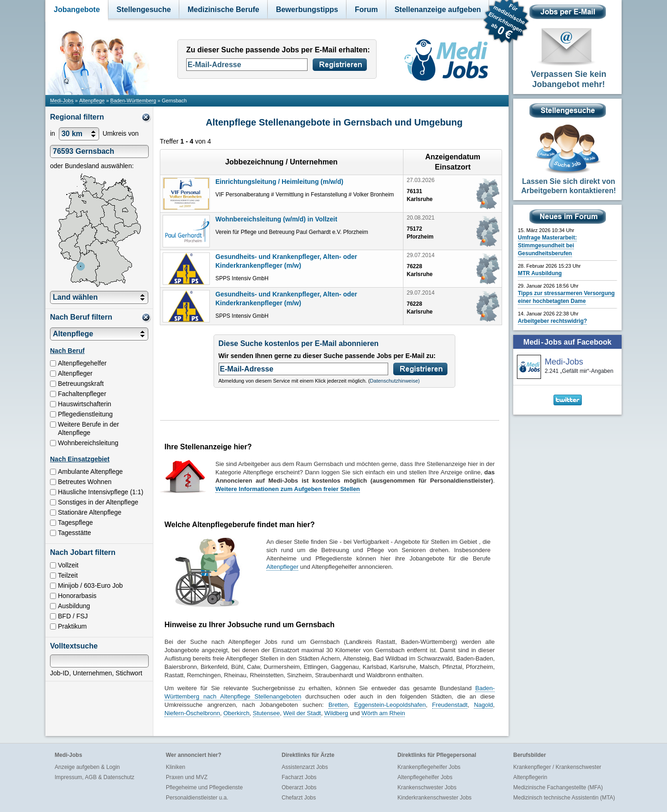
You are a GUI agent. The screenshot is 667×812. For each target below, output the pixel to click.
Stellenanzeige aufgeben (438, 9)
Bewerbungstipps (307, 9)
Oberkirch (236, 713)
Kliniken (176, 767)
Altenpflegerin (530, 777)
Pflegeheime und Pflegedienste (204, 787)
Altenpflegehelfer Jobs (425, 777)
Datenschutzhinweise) (395, 381)
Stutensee (267, 713)
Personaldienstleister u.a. (197, 798)
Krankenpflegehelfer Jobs (429, 767)
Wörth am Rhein (383, 713)
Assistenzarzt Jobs (305, 767)
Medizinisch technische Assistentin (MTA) (564, 798)
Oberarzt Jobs (299, 787)
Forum (366, 9)
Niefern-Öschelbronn (192, 713)
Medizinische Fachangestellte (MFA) (558, 787)
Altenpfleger (282, 567)
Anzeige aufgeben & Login (87, 767)
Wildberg (336, 713)
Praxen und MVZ (187, 777)
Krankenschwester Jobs (427, 787)
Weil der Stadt (302, 713)
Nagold (483, 705)
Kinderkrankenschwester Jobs (434, 798)
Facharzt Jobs (299, 777)
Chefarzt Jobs (299, 798)
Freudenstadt (450, 705)
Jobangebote (77, 9)
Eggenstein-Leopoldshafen (390, 705)
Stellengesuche (144, 9)
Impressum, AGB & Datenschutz (94, 777)
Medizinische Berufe (223, 9)
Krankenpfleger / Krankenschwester (557, 767)
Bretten (338, 705)
